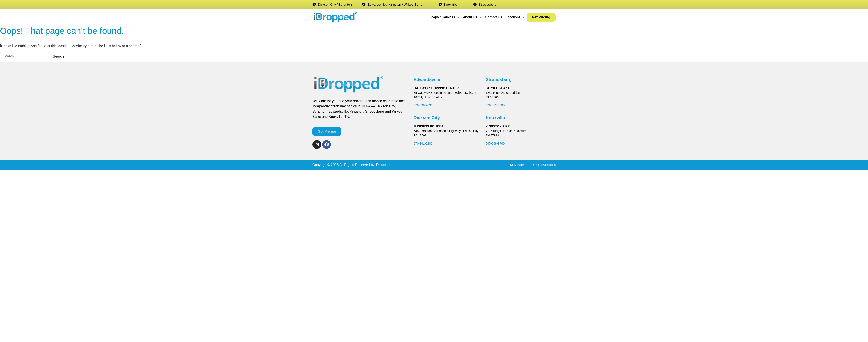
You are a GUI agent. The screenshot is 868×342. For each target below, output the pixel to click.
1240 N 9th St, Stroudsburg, (505, 93)
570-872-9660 (495, 105)
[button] (445, 17)
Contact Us (494, 17)
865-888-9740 (495, 143)
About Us (472, 17)
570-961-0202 (423, 143)
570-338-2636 (423, 105)
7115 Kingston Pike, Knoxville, (506, 131)
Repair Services (445, 17)
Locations (515, 17)
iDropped (382, 165)
